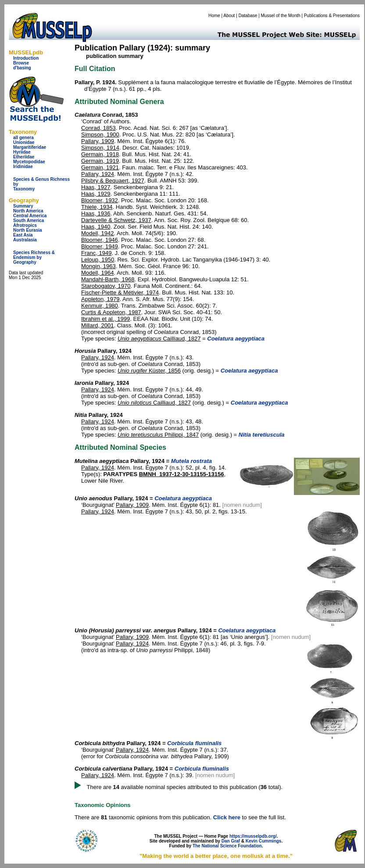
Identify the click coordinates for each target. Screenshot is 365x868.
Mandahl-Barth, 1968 (108, 279)
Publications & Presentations (332, 16)
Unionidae (24, 142)
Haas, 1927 (96, 187)
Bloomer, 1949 (100, 246)
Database (248, 16)
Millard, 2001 (97, 325)
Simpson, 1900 (100, 135)
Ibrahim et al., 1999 (106, 319)
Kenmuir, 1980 (100, 306)
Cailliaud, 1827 (159, 339)
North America (28, 211)
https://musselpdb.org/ (253, 836)
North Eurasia (28, 230)
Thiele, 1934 (97, 207)
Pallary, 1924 (98, 174)
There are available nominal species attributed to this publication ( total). (185, 787)
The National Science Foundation (227, 846)
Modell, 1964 (97, 273)
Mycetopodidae (29, 162)
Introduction (26, 58)
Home (214, 16)
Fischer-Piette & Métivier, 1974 (120, 292)
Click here (227, 817)
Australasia (25, 240)
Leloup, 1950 (98, 260)
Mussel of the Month (281, 16)
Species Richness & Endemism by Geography (34, 257)
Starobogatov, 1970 (106, 286)
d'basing (22, 68)
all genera (23, 138)
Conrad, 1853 (98, 128)
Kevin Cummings (264, 841)
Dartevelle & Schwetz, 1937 (116, 220)
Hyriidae (22, 152)
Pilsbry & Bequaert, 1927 (113, 181)
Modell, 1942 (97, 233)
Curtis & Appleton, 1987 (111, 312)
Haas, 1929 (96, 194)
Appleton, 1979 (100, 299)
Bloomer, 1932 (100, 200)
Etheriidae (24, 157)
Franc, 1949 (96, 253)
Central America (30, 216)
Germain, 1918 (100, 154)
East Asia (23, 235)
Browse (21, 63)
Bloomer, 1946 (100, 240)
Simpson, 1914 (100, 148)
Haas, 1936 (96, 213)
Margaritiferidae (30, 147)
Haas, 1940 (96, 227)
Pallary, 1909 (98, 141)
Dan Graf (231, 841)
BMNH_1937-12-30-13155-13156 (182, 474)
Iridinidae (23, 167)
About (229, 16)
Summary (23, 206)
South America (29, 221)
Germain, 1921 (100, 167)
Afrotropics (25, 225)
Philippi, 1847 (158, 435)
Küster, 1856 (149, 371)
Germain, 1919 (100, 161)
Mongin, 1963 (98, 266)
